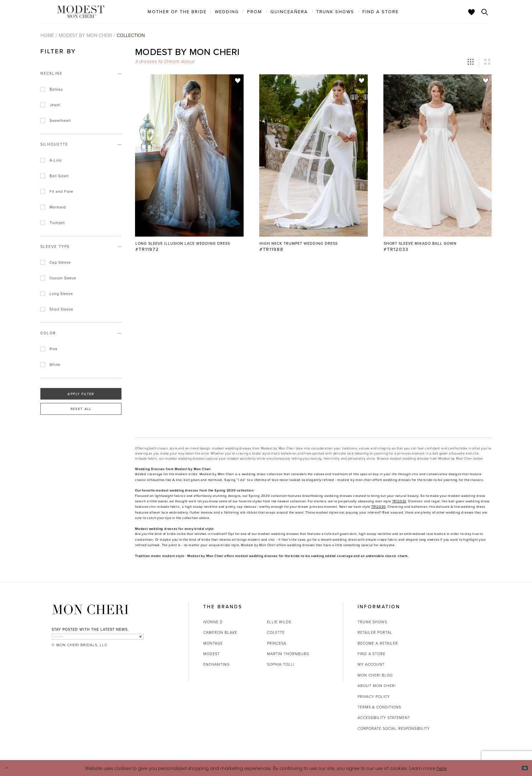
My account (371, 664)
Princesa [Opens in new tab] (277, 643)
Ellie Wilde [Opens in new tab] (279, 622)
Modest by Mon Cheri (85, 35)
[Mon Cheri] (90, 609)
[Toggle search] (485, 12)
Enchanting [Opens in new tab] (216, 664)
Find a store (372, 654)
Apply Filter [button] (81, 394)
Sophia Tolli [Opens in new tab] (281, 664)
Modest (212, 654)
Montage (213, 643)
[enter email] (98, 640)
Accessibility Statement (384, 717)
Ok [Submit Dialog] (521, 768)
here (442, 768)
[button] (471, 62)
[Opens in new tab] (399, 501)
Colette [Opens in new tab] (276, 632)
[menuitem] (177, 12)
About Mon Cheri (377, 686)
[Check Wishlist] (472, 12)
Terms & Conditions (379, 707)
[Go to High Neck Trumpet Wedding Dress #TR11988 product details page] (313, 155)
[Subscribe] (136, 640)
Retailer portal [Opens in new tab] (375, 632)
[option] (189, 167)
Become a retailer (378, 643)
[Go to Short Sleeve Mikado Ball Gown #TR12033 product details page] (438, 155)
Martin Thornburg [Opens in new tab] (288, 654)
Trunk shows (372, 622)
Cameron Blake (220, 632)
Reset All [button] (81, 409)
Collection (131, 35)
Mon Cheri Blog (375, 675)
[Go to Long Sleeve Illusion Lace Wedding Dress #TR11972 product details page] (189, 155)
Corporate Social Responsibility (394, 728)
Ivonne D (213, 622)
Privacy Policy (374, 696)
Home (47, 35)
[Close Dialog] (10, 768)
